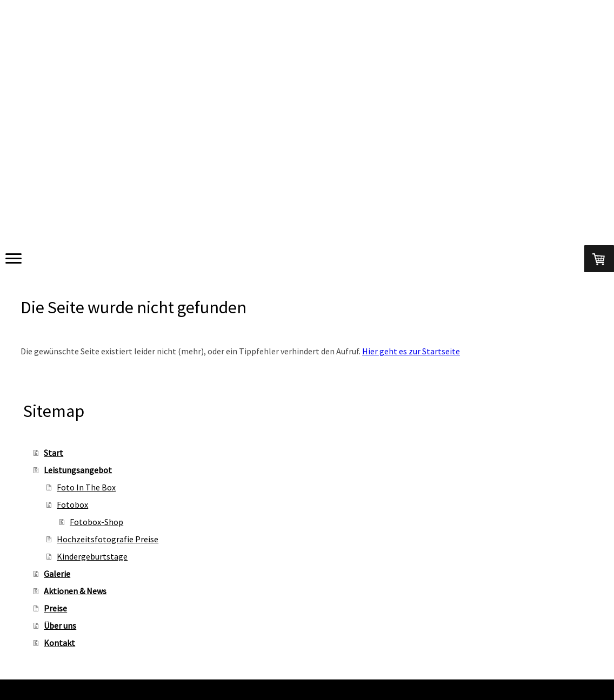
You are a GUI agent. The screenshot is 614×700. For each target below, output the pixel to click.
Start (54, 453)
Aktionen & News (75, 591)
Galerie (57, 574)
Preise (55, 608)
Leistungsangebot (78, 470)
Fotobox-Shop (96, 522)
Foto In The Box (86, 487)
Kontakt (59, 643)
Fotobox (72, 504)
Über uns (60, 625)
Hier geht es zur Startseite (411, 351)
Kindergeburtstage (92, 556)
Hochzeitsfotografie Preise (108, 539)
